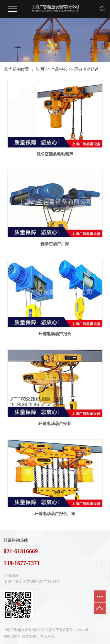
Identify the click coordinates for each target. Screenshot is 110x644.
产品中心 (59, 69)
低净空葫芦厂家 (55, 244)
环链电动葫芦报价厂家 (55, 514)
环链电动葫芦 (87, 69)
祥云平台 (48, 636)
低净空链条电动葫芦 (55, 154)
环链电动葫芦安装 (55, 424)
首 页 (40, 69)
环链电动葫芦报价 (55, 334)
